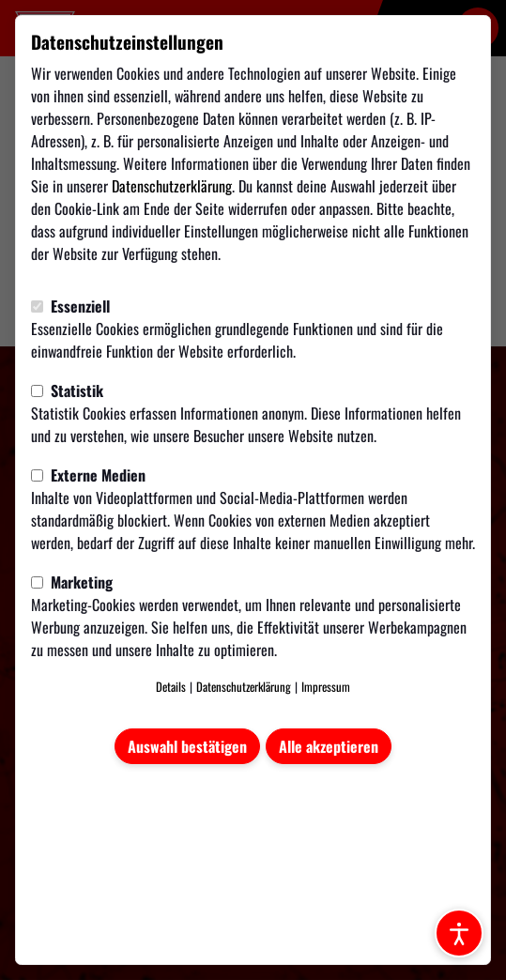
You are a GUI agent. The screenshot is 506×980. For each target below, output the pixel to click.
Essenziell (70, 306)
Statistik (67, 390)
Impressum (326, 687)
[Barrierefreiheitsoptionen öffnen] (459, 933)
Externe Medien (88, 475)
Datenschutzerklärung (172, 186)
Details (171, 687)
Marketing (72, 582)
